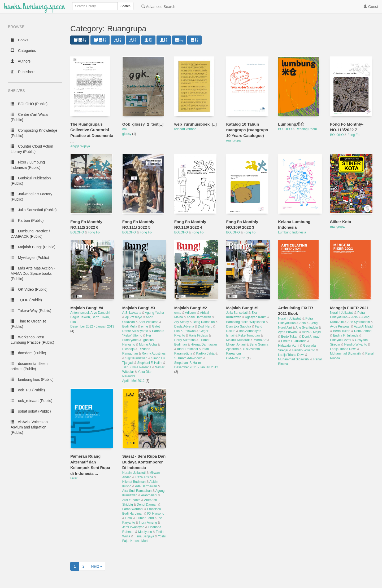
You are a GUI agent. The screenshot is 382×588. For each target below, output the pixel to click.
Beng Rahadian (204, 322)
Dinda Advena (184, 326)
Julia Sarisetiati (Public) (34, 210)
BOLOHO (285, 129)
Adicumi (191, 313)
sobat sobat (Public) (31, 411)
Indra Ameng (148, 523)
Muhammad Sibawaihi (294, 359)
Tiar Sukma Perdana (137, 367)
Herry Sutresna (185, 340)
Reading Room (306, 129)
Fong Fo (353, 135)
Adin (302, 323)
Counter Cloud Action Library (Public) (32, 149)
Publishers (23, 72)
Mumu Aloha (148, 344)
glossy (127, 134)
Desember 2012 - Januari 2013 (92, 326)
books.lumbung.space (34, 6)
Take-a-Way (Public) (31, 311)
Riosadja (129, 349)
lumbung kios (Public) (32, 379)
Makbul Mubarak (238, 340)
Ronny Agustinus (154, 353)
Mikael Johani (236, 344)
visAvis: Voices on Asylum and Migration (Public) (29, 427)
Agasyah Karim (256, 317)
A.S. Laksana (132, 313)
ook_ (126, 129)
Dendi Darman (147, 505)
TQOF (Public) (26, 300)
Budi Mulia (130, 326)
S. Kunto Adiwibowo (188, 358)
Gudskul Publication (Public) (31, 181)
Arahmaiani (149, 495)
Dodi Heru (205, 326)
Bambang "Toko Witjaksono (245, 322)
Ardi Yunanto (131, 500)
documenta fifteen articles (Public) (29, 366)
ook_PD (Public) (28, 390)
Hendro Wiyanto (304, 350)
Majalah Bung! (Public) (33, 247)
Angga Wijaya (80, 146)
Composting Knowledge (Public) (34, 133)
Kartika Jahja (205, 353)
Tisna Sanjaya (144, 536)
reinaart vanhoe (185, 129)
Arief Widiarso (148, 322)
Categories (23, 51)
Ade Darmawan (146, 486)
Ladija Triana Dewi (291, 355)
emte (145, 326)
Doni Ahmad (311, 337)
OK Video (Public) (29, 289)
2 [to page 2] (84, 566)
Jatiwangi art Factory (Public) (31, 197)
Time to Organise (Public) (29, 324)
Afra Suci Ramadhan (137, 491)
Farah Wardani (133, 509)
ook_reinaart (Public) (31, 401)
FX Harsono (156, 514)
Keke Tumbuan (249, 335)
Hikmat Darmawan (204, 344)
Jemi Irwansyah (133, 527)
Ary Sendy (182, 322)
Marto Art (260, 340)
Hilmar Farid (145, 518)
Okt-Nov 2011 (236, 358)
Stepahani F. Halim (188, 363)
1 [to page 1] (75, 566)
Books (19, 40)
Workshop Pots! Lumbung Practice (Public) (32, 340)
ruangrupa (233, 140)
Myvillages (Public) (30, 258)
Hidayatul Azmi (288, 346)
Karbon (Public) (27, 220)
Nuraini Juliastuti (290, 319)
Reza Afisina (144, 477)
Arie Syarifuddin (307, 328)
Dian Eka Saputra (238, 326)
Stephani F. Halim (150, 363)
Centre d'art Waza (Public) (29, 117)
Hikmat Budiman (134, 482)
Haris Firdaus (198, 335)
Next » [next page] (97, 566)
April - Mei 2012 (134, 381)
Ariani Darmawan (199, 317)
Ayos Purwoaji (288, 332)
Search (125, 6)
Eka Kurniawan (185, 331)
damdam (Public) (28, 353)
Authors (21, 61)
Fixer (74, 478)
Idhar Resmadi (188, 349)
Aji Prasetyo (134, 317)
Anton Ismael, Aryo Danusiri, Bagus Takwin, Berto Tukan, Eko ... (90, 317)
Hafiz (129, 518)
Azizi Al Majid (311, 332)
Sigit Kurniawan (136, 358)
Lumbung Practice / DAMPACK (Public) (30, 234)
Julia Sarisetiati (237, 313)
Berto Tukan (290, 337)
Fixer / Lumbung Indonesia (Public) (28, 165)
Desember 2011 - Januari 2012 (196, 367)
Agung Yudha (154, 313)
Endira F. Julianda (294, 341)
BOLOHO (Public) (29, 104)
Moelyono (145, 532)
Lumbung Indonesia (292, 232)
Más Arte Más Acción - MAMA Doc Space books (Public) (33, 273)
